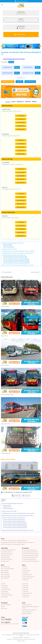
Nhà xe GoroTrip (36, 272)
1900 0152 (21, 116)
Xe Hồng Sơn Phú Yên (27, 578)
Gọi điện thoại (17, 496)
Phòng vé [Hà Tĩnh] (7, 507)
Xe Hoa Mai (25, 569)
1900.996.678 (21, 119)
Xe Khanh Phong (5, 593)
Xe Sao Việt (25, 567)
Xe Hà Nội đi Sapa (5, 557)
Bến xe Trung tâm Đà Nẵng (7, 569)
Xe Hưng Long (4, 587)
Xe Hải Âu (3, 584)
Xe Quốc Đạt (25, 572)
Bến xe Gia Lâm (5, 571)
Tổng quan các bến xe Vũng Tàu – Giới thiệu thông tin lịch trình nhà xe (18, 542)
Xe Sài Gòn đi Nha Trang (7, 554)
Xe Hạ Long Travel (26, 571)
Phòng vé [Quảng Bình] (8, 509)
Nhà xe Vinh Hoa (5, 365)
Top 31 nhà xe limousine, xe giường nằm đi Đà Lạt (13, 544)
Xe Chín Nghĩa (4, 586)
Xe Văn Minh (25, 584)
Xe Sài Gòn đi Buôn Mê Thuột (8, 550)
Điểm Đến (21, 19)
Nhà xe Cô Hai (4, 336)
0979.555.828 (21, 129)
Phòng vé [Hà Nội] (7, 505)
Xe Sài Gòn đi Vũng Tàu (6, 552)
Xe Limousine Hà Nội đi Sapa (29, 559)
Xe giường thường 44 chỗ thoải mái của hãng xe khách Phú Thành (17, 516)
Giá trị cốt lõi (4, 608)
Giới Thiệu (6, 605)
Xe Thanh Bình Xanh (27, 574)
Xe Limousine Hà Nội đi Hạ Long (30, 557)
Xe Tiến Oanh (25, 580)
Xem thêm (21, 78)
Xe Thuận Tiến (25, 597)
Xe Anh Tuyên (25, 586)
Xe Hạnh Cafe (25, 589)
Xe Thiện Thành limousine (28, 576)
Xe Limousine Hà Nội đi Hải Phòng (30, 556)
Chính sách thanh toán (27, 612)
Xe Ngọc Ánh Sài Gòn (27, 593)
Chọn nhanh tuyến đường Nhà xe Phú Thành (12, 503)
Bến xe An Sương (5, 574)
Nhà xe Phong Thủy (6, 453)
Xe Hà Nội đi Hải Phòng (6, 559)
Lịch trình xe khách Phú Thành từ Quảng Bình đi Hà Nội (15, 524)
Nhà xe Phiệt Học (6, 272)
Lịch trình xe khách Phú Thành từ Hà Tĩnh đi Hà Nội (14, 521)
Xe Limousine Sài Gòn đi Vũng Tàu (30, 552)
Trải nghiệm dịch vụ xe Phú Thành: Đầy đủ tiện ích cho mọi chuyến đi (18, 513)
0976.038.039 (21, 123)
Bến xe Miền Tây (5, 578)
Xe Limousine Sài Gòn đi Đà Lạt (29, 550)
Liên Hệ (3, 607)
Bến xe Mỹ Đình (5, 572)
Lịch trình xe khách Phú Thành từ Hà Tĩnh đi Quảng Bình (15, 526)
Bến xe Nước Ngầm (6, 576)
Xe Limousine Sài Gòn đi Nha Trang (30, 554)
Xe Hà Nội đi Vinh (5, 561)
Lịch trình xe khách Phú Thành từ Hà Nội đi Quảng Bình (15, 523)
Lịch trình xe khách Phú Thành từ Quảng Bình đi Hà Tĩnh (15, 528)
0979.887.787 (21, 126)
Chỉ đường (27, 496)
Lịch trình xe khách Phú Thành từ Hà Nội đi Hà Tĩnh (14, 520)
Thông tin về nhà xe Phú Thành (9, 511)
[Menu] (2, 5)
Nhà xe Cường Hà (5, 306)
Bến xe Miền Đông (5, 567)
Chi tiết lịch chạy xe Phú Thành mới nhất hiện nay (13, 518)
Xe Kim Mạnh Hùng (6, 589)
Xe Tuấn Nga (25, 591)
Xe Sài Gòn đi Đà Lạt (6, 556)
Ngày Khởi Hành (21, 26)
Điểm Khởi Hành (21, 12)
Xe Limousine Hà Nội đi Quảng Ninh (30, 561)
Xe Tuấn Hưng (4, 591)
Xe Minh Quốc (4, 597)
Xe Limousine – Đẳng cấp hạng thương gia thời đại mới (14, 540)
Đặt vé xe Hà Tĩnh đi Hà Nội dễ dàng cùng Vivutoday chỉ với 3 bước (17, 530)
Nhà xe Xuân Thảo (5, 424)
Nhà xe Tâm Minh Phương (7, 394)
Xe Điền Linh (25, 587)
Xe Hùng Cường (26, 595)
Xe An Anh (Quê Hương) (7, 595)
